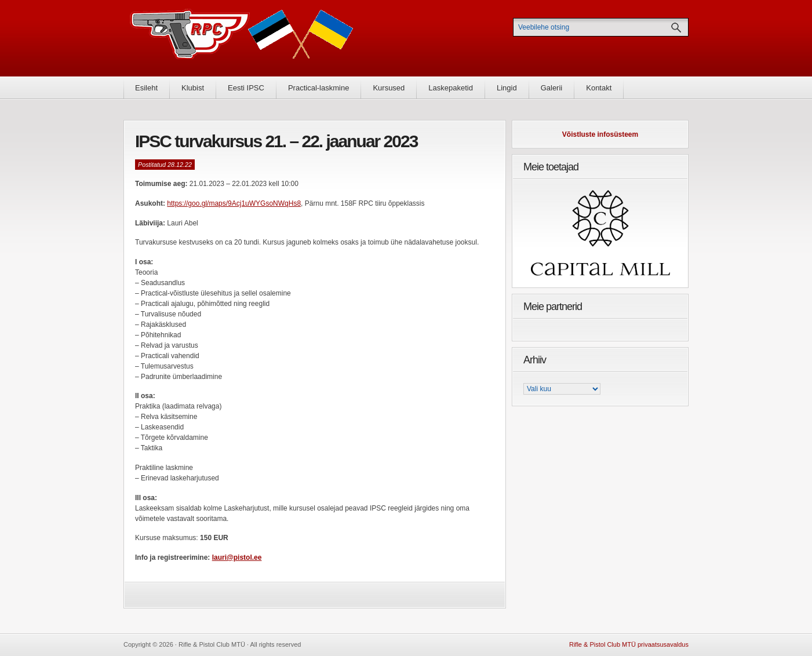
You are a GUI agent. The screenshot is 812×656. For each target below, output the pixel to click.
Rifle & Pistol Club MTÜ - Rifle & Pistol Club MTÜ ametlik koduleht (242, 38)
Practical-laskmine (318, 88)
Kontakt (599, 88)
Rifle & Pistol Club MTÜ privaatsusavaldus (629, 644)
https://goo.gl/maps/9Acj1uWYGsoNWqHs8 (234, 203)
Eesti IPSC (246, 88)
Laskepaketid (451, 88)
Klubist (193, 88)
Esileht (146, 88)
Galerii (552, 88)
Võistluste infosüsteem (600, 134)
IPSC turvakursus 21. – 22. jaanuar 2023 (276, 141)
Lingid (507, 88)
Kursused (389, 88)
